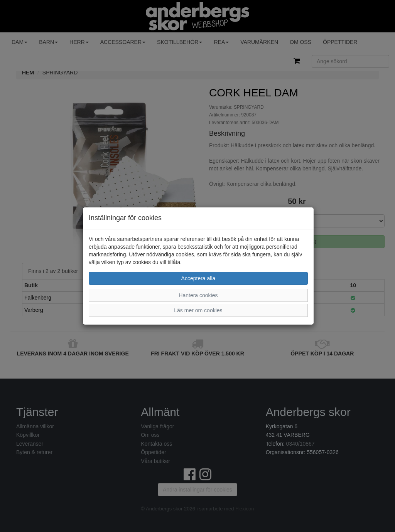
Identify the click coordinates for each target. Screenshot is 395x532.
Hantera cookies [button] (198, 295)
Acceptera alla (198, 278)
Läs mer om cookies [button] (198, 310)
